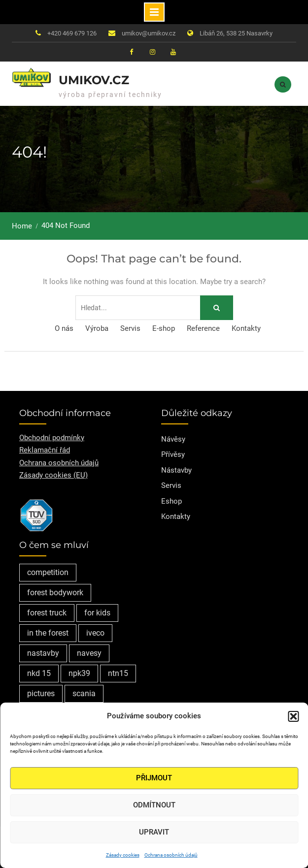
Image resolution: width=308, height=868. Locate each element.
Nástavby (176, 470)
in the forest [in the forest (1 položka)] (48, 633)
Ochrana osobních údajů (171, 855)
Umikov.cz (94, 80)
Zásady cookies (123, 855)
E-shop (164, 328)
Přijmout (154, 778)
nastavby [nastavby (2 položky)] (43, 653)
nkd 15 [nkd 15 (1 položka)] (39, 673)
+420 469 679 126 (72, 33)
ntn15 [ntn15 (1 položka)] (118, 673)
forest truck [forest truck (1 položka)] (47, 613)
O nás (64, 328)
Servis (130, 328)
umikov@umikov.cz (149, 33)
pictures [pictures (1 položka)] (41, 693)
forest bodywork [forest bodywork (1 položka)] (55, 593)
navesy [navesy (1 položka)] (89, 653)
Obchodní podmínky (52, 438)
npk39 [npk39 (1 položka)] (79, 673)
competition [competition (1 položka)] (48, 572)
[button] (293, 716)
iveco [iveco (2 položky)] (95, 633)
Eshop (171, 501)
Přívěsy (173, 454)
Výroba (97, 328)
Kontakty (246, 328)
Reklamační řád (45, 450)
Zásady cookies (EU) (53, 475)
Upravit (154, 832)
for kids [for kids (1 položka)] (97, 613)
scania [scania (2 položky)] (84, 693)
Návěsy (173, 439)
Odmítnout (154, 805)
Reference (203, 328)
